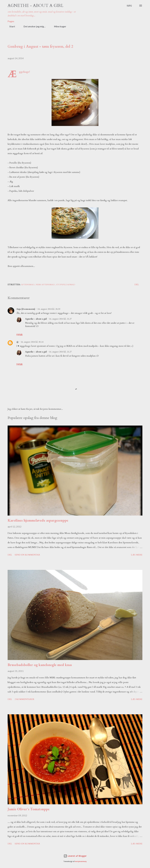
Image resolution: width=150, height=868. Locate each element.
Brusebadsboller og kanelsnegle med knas (40, 665)
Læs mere (137, 555)
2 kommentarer (24, 699)
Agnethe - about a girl (36, 6)
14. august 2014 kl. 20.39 (49, 309)
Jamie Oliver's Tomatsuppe (29, 809)
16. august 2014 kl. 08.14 (32, 342)
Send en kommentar (27, 555)
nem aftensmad (45, 285)
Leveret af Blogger (75, 856)
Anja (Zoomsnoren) (26, 309)
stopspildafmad (66, 285)
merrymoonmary (81, 861)
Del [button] (137, 285)
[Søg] (129, 6)
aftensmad (28, 285)
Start (10, 26)
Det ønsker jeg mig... (33, 26)
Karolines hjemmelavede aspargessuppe (38, 520)
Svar (19, 335)
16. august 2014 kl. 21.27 (60, 319)
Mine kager (58, 26)
